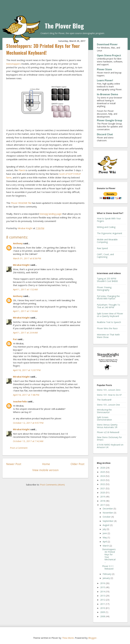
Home (46, 464)
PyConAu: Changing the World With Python (108, 297)
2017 (103, 505)
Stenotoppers (13, 64)
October (107, 517)
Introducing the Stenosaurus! (104, 411)
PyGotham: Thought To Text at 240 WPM (108, 306)
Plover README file (21, 203)
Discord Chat (105, 134)
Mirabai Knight (21, 265)
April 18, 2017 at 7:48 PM (26, 395)
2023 (103, 480)
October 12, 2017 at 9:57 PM (28, 423)
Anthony (18, 243)
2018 (103, 501)
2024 (103, 476)
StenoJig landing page (51, 214)
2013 (103, 596)
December (108, 509)
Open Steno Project (109, 55)
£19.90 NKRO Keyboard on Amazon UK (110, 446)
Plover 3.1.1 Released (108, 567)
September (108, 521)
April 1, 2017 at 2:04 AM (25, 333)
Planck (22, 170)
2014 (103, 592)
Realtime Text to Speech (109, 322)
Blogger (92, 638)
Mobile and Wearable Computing (107, 241)
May (105, 537)
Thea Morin (68, 638)
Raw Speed (102, 248)
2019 (103, 497)
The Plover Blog (64, 26)
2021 (103, 488)
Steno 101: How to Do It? (109, 395)
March (106, 546)
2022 (103, 484)
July (105, 529)
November (108, 513)
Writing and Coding (106, 227)
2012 (103, 600)
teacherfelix (20, 401)
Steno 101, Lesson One (108, 405)
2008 (103, 616)
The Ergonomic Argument (110, 233)
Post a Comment (19, 448)
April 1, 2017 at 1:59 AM (25, 311)
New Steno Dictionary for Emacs (109, 439)
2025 (103, 472)
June (105, 533)
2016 (103, 583)
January (107, 578)
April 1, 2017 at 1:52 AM (25, 289)
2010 (103, 608)
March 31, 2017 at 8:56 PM (27, 258)
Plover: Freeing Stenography (104, 289)
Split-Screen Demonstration (104, 419)
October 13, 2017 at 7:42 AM (28, 441)
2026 (103, 468)
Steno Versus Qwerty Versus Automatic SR (107, 426)
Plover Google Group (110, 120)
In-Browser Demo (107, 94)
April (105, 542)
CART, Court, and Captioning (105, 256)
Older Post (78, 464)
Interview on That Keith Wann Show (108, 336)
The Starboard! (104, 400)
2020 (103, 493)
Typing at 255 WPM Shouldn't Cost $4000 (107, 280)
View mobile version (45, 470)
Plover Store (104, 69)
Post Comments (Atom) (52, 485)
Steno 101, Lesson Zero (109, 390)
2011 (103, 604)
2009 (103, 612)
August (106, 525)
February (107, 574)
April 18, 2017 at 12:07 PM (27, 370)
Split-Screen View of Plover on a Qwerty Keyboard (110, 315)
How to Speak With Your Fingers (109, 220)
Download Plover (107, 44)
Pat (15, 339)
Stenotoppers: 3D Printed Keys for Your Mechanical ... (109, 556)
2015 (103, 587)
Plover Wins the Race (107, 328)
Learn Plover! (105, 80)
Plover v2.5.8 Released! (108, 432)
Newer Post (14, 464)
